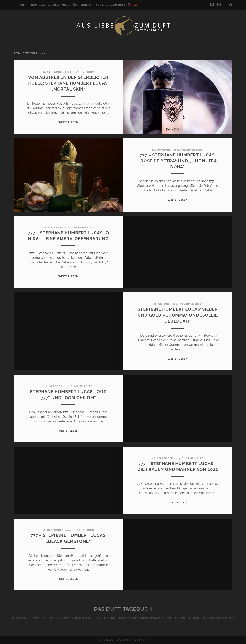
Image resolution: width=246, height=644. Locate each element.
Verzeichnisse (59, 5)
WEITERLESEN (68, 122)
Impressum (20, 618)
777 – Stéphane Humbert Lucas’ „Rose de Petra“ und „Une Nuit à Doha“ (178, 161)
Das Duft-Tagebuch (123, 609)
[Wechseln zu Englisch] (130, 5)
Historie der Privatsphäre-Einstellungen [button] (152, 618)
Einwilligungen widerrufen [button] (212, 618)
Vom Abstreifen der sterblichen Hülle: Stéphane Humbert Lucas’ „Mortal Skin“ (68, 83)
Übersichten (83, 5)
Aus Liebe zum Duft (110, 5)
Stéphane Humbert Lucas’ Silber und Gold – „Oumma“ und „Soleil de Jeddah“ (178, 315)
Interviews (36, 5)
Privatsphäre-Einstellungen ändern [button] (86, 618)
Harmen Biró (84, 72)
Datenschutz (43, 618)
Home (21, 5)
